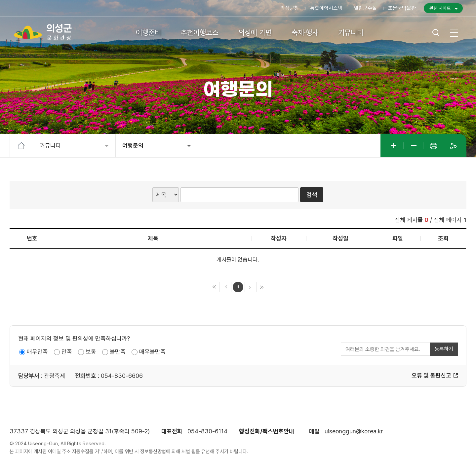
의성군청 (290, 8)
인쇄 (433, 146)
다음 (250, 287)
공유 (453, 146)
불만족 (118, 352)
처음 (214, 287)
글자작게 (414, 146)
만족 (67, 352)
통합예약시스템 (326, 8)
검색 (436, 33)
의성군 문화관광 (43, 32)
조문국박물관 (402, 8)
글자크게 (394, 146)
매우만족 (37, 352)
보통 (91, 352)
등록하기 (444, 349)
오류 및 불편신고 (431, 376)
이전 (226, 287)
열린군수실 (365, 8)
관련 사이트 (440, 8)
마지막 (262, 287)
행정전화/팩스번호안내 (267, 431)
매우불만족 (152, 352)
